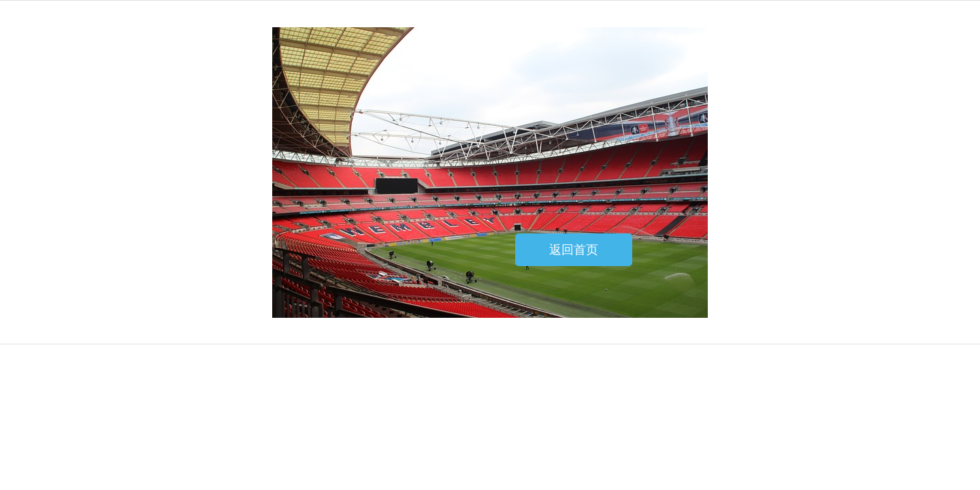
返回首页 (574, 250)
